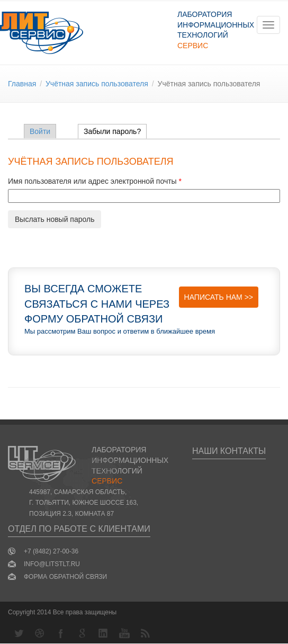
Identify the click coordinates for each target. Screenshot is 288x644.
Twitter (19, 633)
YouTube (124, 633)
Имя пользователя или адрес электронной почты (95, 181)
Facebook (61, 633)
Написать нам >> (219, 297)
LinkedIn (103, 633)
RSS (146, 633)
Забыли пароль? (115, 131)
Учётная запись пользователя (97, 84)
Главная (22, 84)
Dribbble (40, 633)
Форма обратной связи (65, 577)
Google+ (82, 633)
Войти (40, 131)
